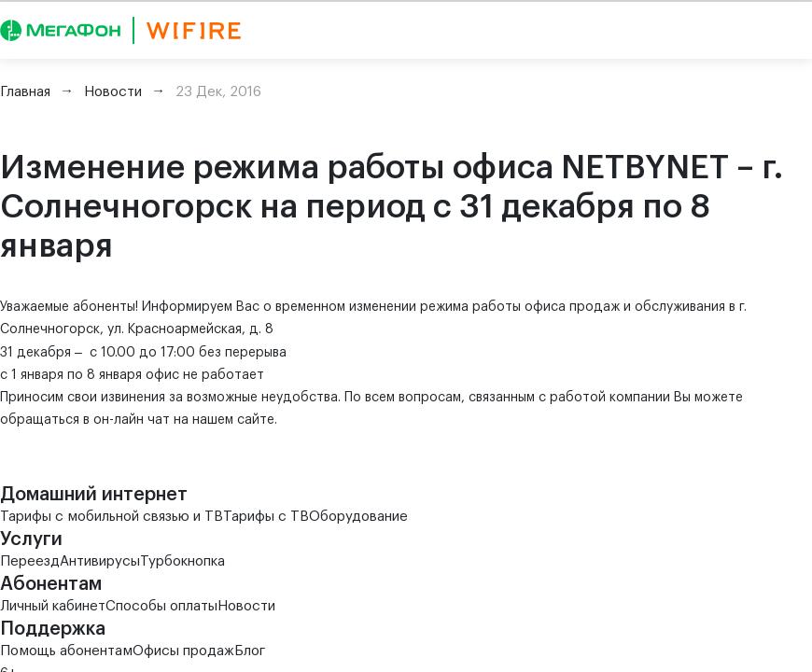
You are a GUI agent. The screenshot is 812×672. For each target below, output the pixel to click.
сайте (256, 420)
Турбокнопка (182, 561)
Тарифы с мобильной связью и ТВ (112, 517)
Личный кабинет (53, 606)
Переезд (30, 561)
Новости (246, 606)
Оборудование (358, 517)
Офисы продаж (183, 651)
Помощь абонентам (66, 651)
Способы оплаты (161, 606)
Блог (250, 651)
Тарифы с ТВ (266, 517)
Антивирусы (100, 561)
